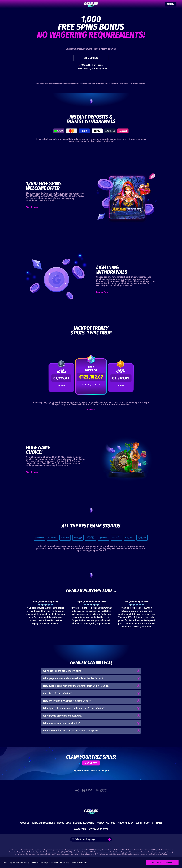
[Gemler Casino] (91, 4)
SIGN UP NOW (91, 58)
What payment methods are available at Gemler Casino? (73, 678)
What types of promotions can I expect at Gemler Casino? (74, 708)
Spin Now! (91, 410)
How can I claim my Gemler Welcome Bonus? (67, 701)
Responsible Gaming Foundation (127, 854)
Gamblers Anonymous (155, 854)
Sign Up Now (32, 207)
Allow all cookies (166, 863)
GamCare (143, 854)
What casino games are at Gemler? (62, 723)
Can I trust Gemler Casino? (57, 693)
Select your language (84, 839)
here (144, 83)
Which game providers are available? (63, 716)
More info (83, 862)
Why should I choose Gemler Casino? (63, 671)
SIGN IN (171, 4)
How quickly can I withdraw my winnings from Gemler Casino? (76, 686)
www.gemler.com (21, 850)
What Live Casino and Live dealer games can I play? (71, 731)
